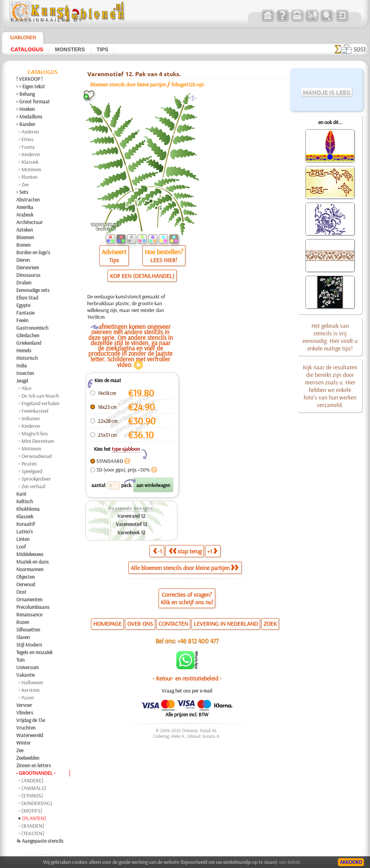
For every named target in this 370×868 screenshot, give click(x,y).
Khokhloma (28, 509)
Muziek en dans (32, 562)
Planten (29, 177)
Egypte (23, 305)
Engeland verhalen (40, 403)
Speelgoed (32, 471)
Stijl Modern (29, 645)
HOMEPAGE (107, 624)
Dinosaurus (28, 275)
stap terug (185, 551)
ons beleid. (290, 862)
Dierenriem (28, 267)
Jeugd (22, 381)
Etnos (28, 139)
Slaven (23, 637)
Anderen (30, 132)
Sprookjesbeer (36, 479)
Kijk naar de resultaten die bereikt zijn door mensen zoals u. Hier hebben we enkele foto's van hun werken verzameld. (330, 386)
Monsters (70, 49)
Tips (103, 49)
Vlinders (25, 713)
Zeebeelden (28, 758)
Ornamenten (29, 599)
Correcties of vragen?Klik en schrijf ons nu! (187, 598)
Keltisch (25, 501)
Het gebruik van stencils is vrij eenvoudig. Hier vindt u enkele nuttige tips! (330, 337)
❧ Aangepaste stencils (40, 841)
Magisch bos (35, 433)
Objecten (25, 577)
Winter (23, 743)
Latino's (25, 532)
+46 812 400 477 (198, 641)
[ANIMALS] (34, 788)
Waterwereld (30, 735)
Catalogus (27, 49)
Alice (26, 388)
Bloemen (25, 237)
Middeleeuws (30, 554)
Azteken (25, 230)
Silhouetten (28, 630)
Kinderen (31, 154)
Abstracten (28, 200)
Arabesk (25, 215)
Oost (21, 592)
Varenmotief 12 (132, 524)
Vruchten (26, 728)
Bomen (23, 245)
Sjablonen (23, 37)
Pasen (28, 697)
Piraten (29, 464)
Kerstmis (31, 690)
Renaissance (29, 615)
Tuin (20, 660)
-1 (157, 551)
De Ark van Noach (40, 396)
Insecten (25, 373)
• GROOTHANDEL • (36, 773)
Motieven (31, 169)
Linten (23, 539)
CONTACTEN (173, 624)
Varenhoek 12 (131, 532)
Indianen (31, 418)
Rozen (23, 622)
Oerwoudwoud (37, 456)
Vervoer (24, 705)
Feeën (22, 320)
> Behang (25, 94)
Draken (24, 283)
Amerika (25, 207)
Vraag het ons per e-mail (187, 691)
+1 (212, 551)
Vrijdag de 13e (31, 720)
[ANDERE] (32, 780)
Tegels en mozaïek (34, 652)
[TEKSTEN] (33, 833)
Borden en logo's (33, 252)
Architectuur (29, 222)
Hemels (24, 350)
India (22, 366)
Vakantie (25, 675)
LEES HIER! (164, 260)
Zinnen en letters (34, 765)
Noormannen (30, 569)
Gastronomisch (32, 328)
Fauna (28, 147)
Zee (25, 184)
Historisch (27, 358)
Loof (21, 547)
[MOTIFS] (32, 811)
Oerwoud (26, 584)
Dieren (23, 260)
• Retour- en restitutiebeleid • (187, 678)
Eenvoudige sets (33, 290)
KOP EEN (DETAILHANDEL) (142, 276)
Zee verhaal (33, 486)
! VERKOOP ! (29, 79)
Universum (27, 667)
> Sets (22, 192)
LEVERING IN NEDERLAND (226, 624)
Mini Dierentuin (38, 441)
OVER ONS (140, 624)
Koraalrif (25, 524)
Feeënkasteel (35, 411)
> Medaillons (29, 117)
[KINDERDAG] (37, 803)
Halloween (32, 682)
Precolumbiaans (33, 607)
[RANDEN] (33, 826)
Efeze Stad (27, 298)
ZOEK (270, 624)
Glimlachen (28, 335)
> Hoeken (25, 109)
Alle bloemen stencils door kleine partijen (184, 568)
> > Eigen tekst (31, 86)
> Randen (26, 124)
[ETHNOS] (32, 796)
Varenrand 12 (131, 516)
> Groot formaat (33, 101)
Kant (21, 494)
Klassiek (30, 162)
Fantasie (25, 313)
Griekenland (29, 343)
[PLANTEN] (34, 818)
